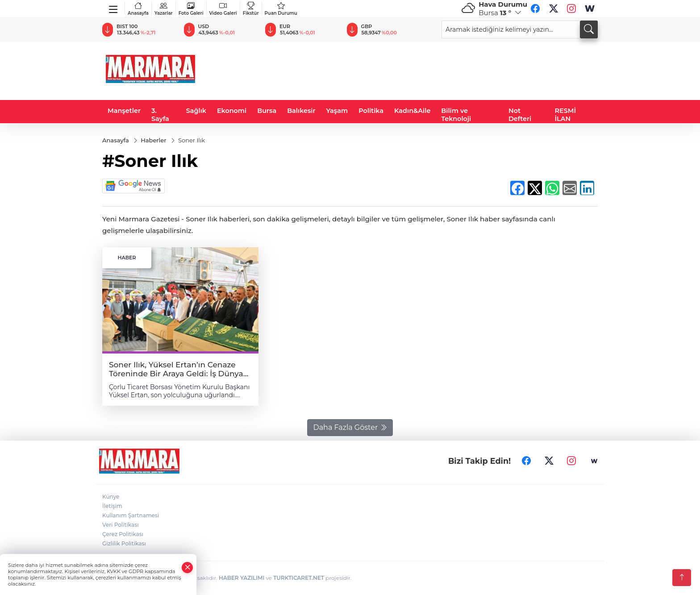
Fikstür (251, 9)
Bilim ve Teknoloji (456, 115)
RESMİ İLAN (566, 115)
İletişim (112, 506)
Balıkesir (301, 111)
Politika (371, 111)
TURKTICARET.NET (299, 578)
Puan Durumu (281, 9)
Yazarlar (164, 9)
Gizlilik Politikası (124, 543)
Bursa (267, 111)
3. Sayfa (160, 115)
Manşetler (124, 111)
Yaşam (337, 111)
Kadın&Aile (412, 111)
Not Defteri (520, 115)
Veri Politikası (121, 525)
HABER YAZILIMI (242, 578)
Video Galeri (223, 9)
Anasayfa (138, 9)
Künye (111, 497)
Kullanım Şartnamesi (131, 515)
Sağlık (196, 111)
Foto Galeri (191, 9)
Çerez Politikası (123, 534)
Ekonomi (232, 111)
